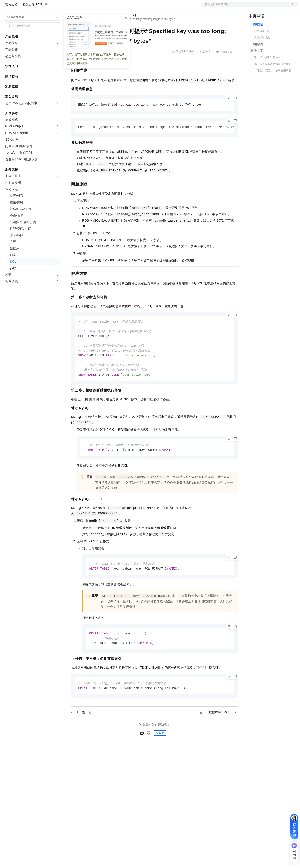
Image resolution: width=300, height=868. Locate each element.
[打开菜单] (7, 7)
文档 (244, 7)
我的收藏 (227, 66)
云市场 (107, 7)
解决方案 (71, 7)
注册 (275, 7)
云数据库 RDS (32, 18)
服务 (130, 7)
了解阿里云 (145, 7)
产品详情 (205, 66)
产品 (57, 7)
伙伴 (119, 7)
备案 (253, 7)
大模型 (45, 7)
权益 (84, 7)
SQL (135, 29)
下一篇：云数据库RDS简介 (215, 731)
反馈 (160, 752)
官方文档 (11, 18)
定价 (95, 7)
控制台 (264, 7)
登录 (291, 7)
